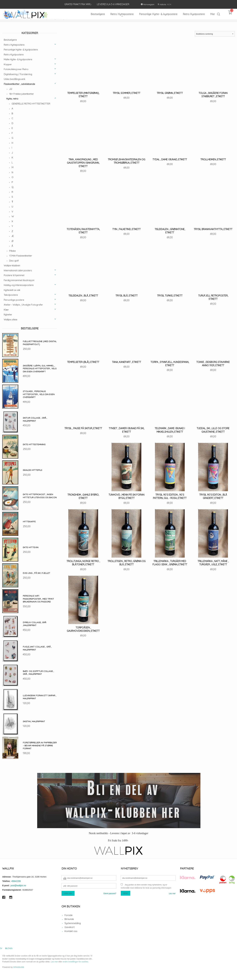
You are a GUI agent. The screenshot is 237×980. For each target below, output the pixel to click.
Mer (213, 14)
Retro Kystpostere (14, 55)
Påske (12, 251)
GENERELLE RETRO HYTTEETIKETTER (31, 104)
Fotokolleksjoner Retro (16, 69)
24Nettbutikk (19, 967)
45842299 (16, 881)
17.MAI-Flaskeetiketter (21, 256)
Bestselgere (10, 40)
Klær (6, 310)
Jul (11, 89)
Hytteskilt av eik (12, 290)
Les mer (172, 894)
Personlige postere (14, 300)
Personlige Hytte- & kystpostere (21, 50)
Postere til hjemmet (14, 275)
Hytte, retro (12, 99)
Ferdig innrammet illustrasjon (19, 280)
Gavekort (70, 927)
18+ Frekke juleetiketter (22, 94)
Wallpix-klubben (12, 265)
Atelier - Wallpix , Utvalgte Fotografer (23, 305)
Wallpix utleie (11, 319)
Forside (69, 915)
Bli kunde (69, 919)
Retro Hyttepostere (14, 45)
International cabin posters (18, 270)
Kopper (8, 64)
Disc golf (14, 261)
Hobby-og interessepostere (19, 285)
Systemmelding (73, 923)
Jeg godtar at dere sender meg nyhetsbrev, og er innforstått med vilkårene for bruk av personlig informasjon (146, 886)
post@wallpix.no (18, 886)
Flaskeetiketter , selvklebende (19, 84)
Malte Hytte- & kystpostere (18, 59)
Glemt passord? (110, 894)
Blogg (9, 948)
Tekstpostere (11, 295)
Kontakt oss (71, 931)
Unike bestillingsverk (15, 79)
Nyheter (8, 315)
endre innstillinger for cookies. (76, 962)
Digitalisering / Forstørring (18, 74)
